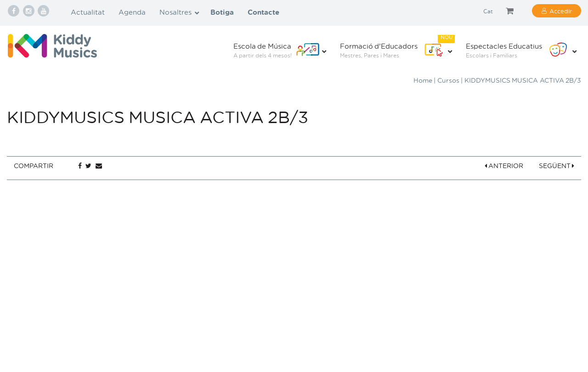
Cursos (448, 80)
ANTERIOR (504, 166)
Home (423, 80)
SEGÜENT (557, 166)
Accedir (561, 11)
